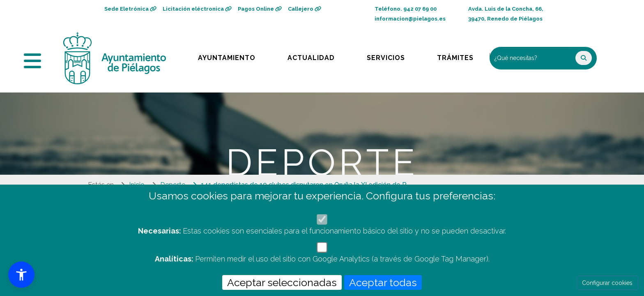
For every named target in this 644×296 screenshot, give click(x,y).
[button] (21, 275)
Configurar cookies (607, 283)
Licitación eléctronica (197, 9)
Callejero (305, 9)
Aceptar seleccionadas (282, 282)
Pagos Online (260, 9)
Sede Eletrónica (130, 9)
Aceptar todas (383, 282)
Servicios (394, 56)
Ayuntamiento (227, 56)
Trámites (463, 56)
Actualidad (317, 56)
